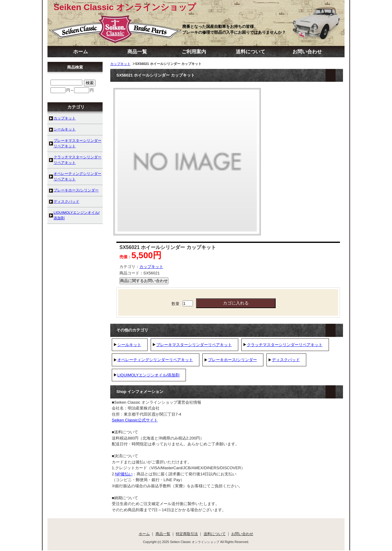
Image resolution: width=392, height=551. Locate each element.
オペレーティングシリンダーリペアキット (155, 360)
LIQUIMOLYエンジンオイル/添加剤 (148, 375)
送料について (251, 52)
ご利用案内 (194, 52)
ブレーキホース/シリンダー (232, 360)
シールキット (129, 345)
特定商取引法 (187, 534)
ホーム (81, 52)
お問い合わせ (307, 52)
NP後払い (124, 474)
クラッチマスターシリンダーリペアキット (285, 345)
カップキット (120, 64)
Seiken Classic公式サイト (135, 420)
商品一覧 (137, 52)
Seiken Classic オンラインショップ (125, 7)
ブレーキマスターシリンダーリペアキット (194, 345)
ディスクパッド (286, 360)
